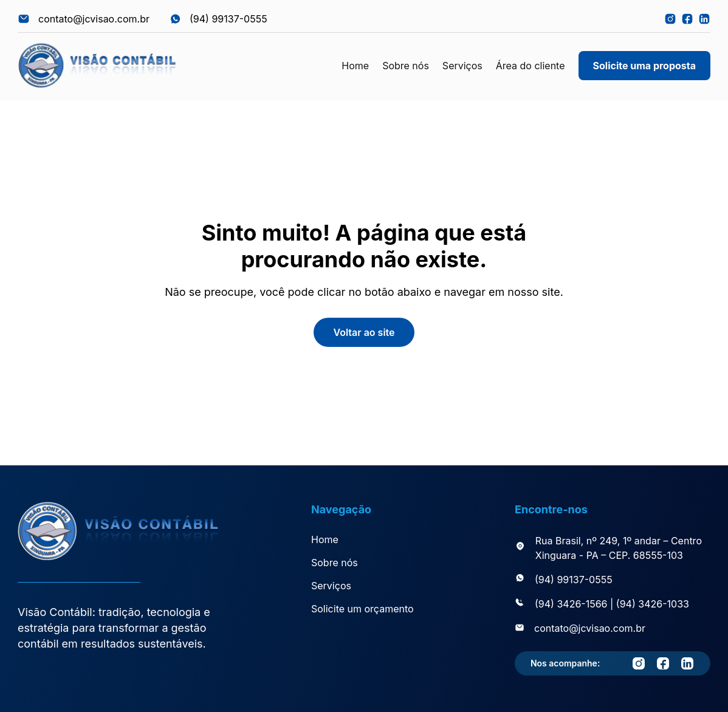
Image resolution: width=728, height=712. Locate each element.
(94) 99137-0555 (574, 580)
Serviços (462, 66)
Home (355, 66)
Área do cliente (531, 66)
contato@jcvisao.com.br (590, 628)
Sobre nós (406, 66)
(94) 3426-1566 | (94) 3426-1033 (612, 604)
